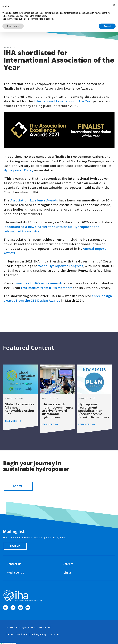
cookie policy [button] (41, 16)
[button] (114, 5)
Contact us (14, 564)
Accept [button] (107, 26)
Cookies (55, 634)
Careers (68, 564)
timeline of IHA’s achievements (39, 283)
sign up (15, 546)
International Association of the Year (63, 101)
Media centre (16, 572)
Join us (67, 572)
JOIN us (18, 486)
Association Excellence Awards (34, 200)
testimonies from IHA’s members (47, 288)
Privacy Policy (39, 634)
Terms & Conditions (17, 634)
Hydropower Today (19, 170)
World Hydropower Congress (61, 266)
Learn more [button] (13, 26)
